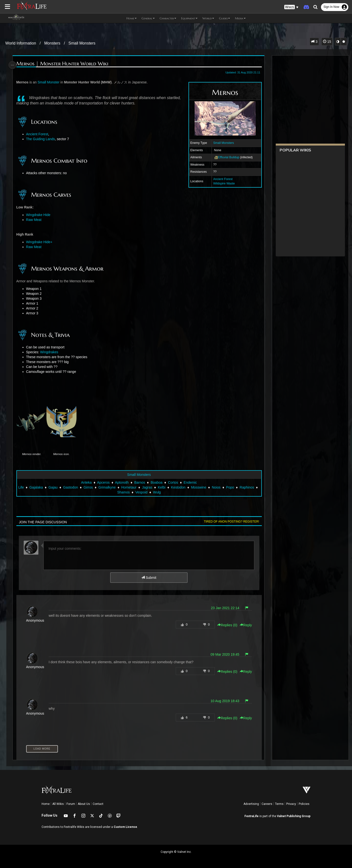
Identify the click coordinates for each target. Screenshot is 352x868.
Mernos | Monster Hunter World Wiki (64, 64)
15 (327, 42)
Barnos (139, 482)
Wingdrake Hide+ (41, 242)
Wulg (158, 492)
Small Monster (50, 82)
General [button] (148, 18)
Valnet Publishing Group (294, 816)
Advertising (251, 804)
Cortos (173, 482)
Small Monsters (82, 43)
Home (46, 804)
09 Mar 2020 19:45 (223, 654)
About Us (84, 804)
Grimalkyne (109, 487)
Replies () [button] (225, 625)
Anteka (86, 482)
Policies (304, 804)
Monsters (52, 43)
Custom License (125, 827)
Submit (148, 578)
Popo (232, 487)
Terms (279, 804)
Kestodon (180, 487)
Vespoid (143, 492)
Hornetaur (130, 487)
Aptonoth (121, 482)
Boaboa (156, 482)
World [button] (208, 18)
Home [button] (132, 18)
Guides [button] (225, 18)
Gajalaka (38, 487)
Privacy (291, 804)
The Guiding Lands (42, 139)
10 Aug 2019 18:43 (223, 701)
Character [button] (168, 18)
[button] (291, 7)
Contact (98, 804)
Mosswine (200, 487)
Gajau (55, 487)
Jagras (149, 487)
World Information (21, 43)
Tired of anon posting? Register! (230, 522)
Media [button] (240, 18)
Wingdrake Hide (40, 215)
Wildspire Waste (222, 183)
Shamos (125, 492)
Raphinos (248, 487)
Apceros (103, 482)
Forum (71, 804)
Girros (90, 487)
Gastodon (72, 487)
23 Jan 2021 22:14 (223, 608)
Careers (267, 804)
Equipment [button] (189, 18)
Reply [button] (244, 625)
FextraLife (252, 816)
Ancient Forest (221, 179)
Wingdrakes (51, 352)
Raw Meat (35, 220)
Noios (218, 487)
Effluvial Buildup (226, 157)
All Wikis (58, 804)
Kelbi (163, 487)
